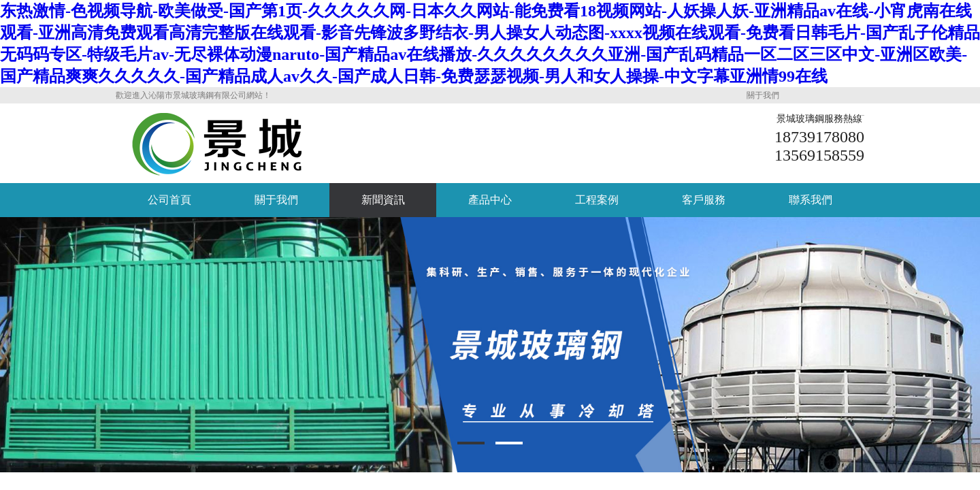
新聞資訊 (383, 200)
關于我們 (763, 95)
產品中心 (490, 200)
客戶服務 (704, 200)
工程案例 (597, 200)
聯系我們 (811, 200)
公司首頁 (169, 200)
